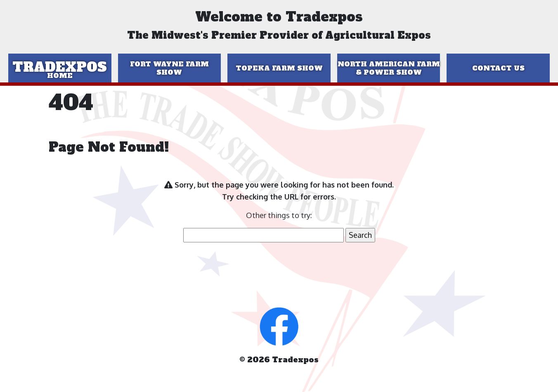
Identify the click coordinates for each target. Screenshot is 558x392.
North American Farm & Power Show (389, 68)
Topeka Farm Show (279, 68)
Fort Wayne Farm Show (169, 68)
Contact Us (498, 68)
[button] (279, 326)
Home (60, 75)
